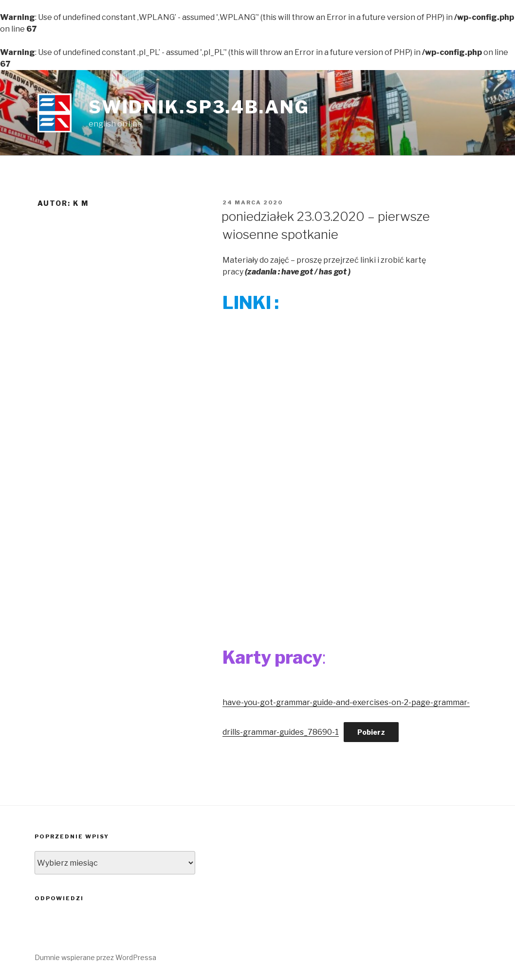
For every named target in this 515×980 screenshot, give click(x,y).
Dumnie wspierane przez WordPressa (95, 957)
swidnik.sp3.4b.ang (199, 107)
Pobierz (371, 732)
